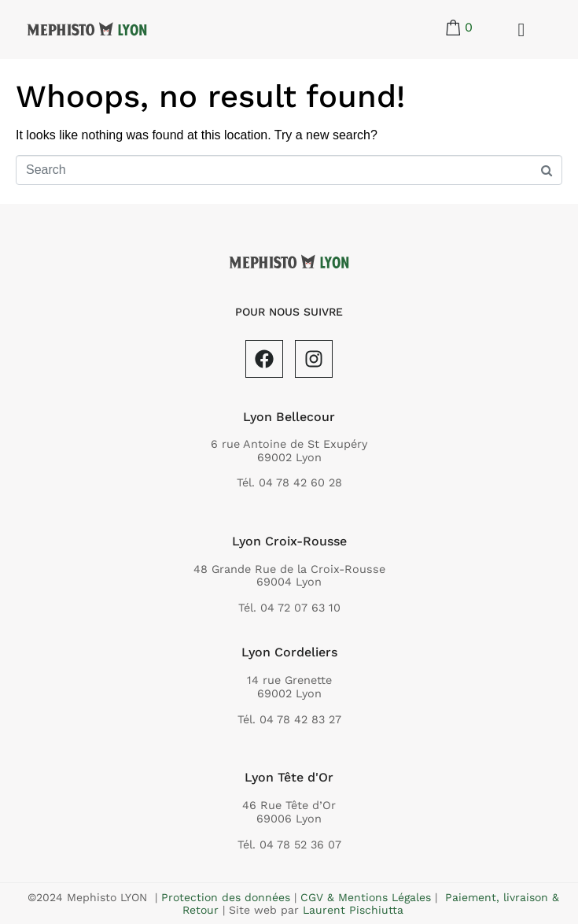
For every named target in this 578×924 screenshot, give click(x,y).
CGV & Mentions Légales (366, 897)
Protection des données (226, 897)
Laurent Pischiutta (353, 910)
